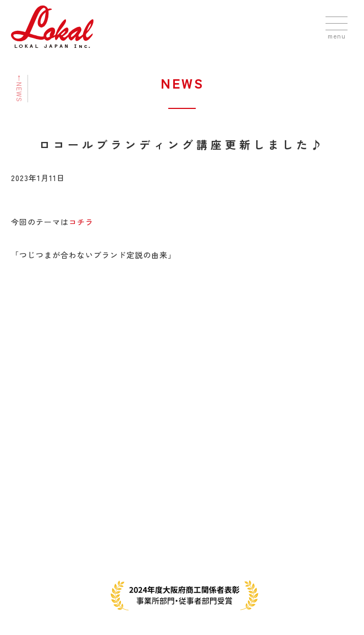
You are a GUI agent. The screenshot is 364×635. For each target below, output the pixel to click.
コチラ (81, 222)
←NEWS (20, 89)
